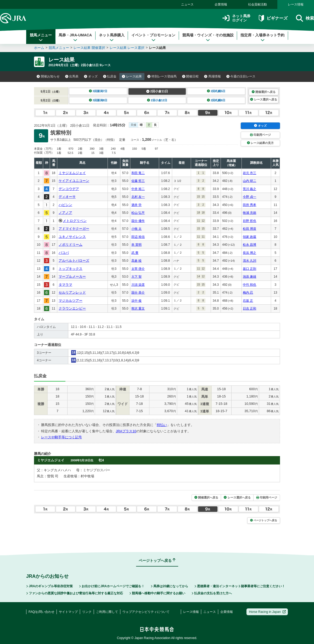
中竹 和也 (249, 285)
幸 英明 (136, 245)
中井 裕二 (138, 189)
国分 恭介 (138, 293)
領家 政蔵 (249, 237)
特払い (162, 425)
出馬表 (72, 76)
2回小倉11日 (157, 91)
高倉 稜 (136, 261)
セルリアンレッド (72, 292)
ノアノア (65, 213)
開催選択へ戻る (264, 92)
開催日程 (190, 76)
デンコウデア (69, 189)
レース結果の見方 (260, 143)
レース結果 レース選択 (127, 48)
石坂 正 (248, 301)
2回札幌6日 (216, 100)
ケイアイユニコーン (74, 181)
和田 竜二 (138, 173)
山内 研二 (249, 181)
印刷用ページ (260, 135)
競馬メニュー (41, 37)
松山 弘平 (138, 213)
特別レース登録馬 (162, 76)
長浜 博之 (249, 253)
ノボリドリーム (71, 245)
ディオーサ (67, 197)
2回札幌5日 (216, 91)
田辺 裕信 (138, 237)
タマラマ (65, 285)
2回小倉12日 (157, 100)
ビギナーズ (273, 18)
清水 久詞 (249, 261)
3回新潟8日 (98, 100)
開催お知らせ (48, 76)
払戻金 (110, 76)
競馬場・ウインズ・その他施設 (208, 37)
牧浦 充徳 (249, 213)
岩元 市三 (249, 173)
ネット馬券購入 (112, 37)
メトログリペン (75, 221)
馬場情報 (212, 76)
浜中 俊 (136, 301)
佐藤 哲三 (138, 181)
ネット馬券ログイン (236, 18)
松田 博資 (249, 229)
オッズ (91, 76)
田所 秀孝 (249, 205)
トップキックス (71, 269)
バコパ (64, 253)
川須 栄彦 (138, 285)
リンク (87, 612)
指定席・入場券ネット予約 (262, 37)
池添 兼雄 (249, 277)
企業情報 (221, 4)
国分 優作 (138, 221)
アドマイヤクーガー (74, 229)
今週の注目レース (241, 76)
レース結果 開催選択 (89, 48)
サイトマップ (68, 612)
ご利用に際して (107, 612)
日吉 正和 (249, 309)
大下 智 (136, 277)
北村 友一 (138, 197)
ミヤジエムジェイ (72, 173)
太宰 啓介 (138, 269)
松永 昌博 (249, 245)
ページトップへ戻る (264, 520)
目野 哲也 (249, 221)
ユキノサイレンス (72, 237)
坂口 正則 (249, 269)
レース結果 (132, 76)
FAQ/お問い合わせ (41, 612)
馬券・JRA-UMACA (75, 37)
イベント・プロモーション (153, 37)
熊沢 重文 (138, 309)
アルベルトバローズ (74, 261)
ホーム (39, 48)
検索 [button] (305, 18)
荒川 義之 (249, 189)
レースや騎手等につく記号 (61, 437)
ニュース (187, 4)
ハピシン (65, 205)
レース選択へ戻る (263, 99)
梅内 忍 (248, 293)
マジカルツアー (71, 301)
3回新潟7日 (98, 91)
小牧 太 (136, 229)
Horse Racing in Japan (267, 612)
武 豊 (135, 253)
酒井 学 (136, 205)
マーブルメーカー (72, 276)
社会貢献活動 (257, 4)
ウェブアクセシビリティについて (146, 612)
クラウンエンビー (72, 308)
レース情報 (296, 4)
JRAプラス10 (126, 431)
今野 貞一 (249, 197)
